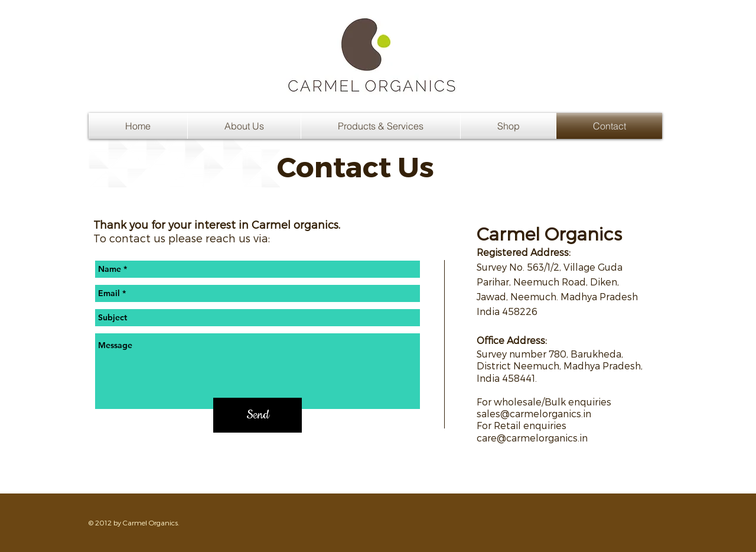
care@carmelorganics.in (532, 438)
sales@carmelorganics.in (534, 413)
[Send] (258, 415)
